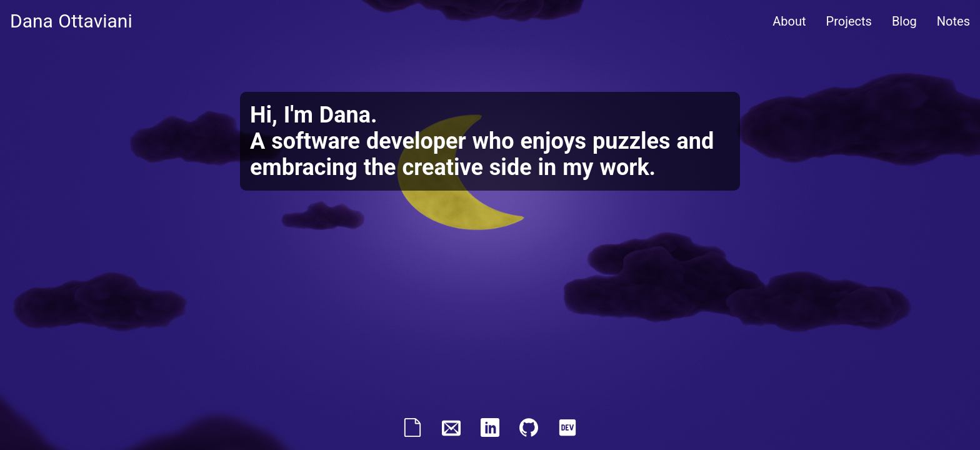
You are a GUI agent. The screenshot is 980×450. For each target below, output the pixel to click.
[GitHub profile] (529, 432)
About (789, 21)
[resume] (412, 432)
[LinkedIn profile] (490, 432)
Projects (849, 21)
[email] (451, 432)
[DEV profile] (567, 432)
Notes (953, 21)
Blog (904, 21)
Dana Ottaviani (71, 21)
